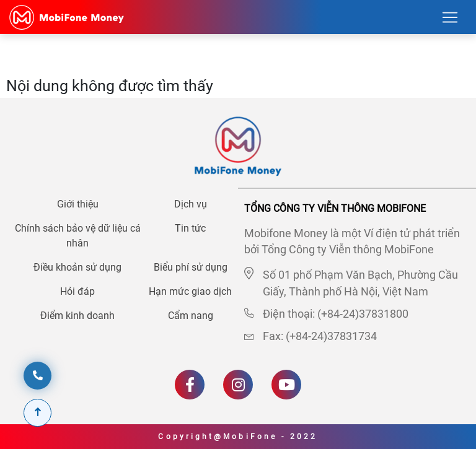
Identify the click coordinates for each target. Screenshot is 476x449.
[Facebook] (190, 385)
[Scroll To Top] (37, 413)
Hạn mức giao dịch (190, 291)
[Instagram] (238, 385)
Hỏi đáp (77, 291)
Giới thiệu (78, 204)
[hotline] (37, 376)
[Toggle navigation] (450, 17)
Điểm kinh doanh (77, 316)
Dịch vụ (191, 204)
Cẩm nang (191, 316)
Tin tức (190, 228)
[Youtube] (286, 385)
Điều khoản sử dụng (77, 267)
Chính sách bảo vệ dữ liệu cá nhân (78, 236)
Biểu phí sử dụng (191, 267)
